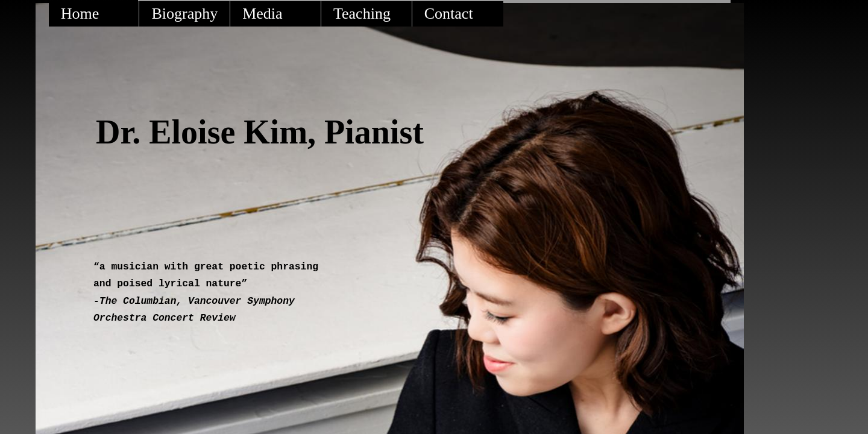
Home (80, 14)
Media (262, 14)
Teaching (362, 14)
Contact (449, 14)
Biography (184, 14)
